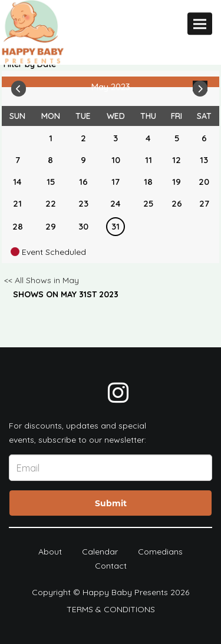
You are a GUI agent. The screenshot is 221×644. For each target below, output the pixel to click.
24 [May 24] (116, 203)
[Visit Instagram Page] (118, 393)
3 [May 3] (116, 138)
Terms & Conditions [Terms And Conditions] (111, 609)
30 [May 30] (83, 226)
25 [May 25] (148, 203)
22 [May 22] (51, 203)
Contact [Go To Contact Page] (111, 566)
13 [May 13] (204, 160)
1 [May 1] (51, 138)
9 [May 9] (83, 160)
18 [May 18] (148, 182)
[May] (18, 138)
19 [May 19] (177, 182)
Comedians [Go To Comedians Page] (160, 552)
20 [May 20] (204, 182)
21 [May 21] (17, 203)
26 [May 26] (177, 203)
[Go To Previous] (19, 86)
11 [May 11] (149, 160)
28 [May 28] (18, 226)
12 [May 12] (177, 160)
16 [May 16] (83, 182)
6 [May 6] (204, 138)
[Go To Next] (200, 86)
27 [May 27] (204, 203)
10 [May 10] (116, 160)
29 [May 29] (51, 226)
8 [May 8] (50, 160)
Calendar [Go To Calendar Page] (100, 552)
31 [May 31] (116, 226)
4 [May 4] (148, 138)
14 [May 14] (17, 182)
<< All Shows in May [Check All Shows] (42, 280)
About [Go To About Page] (50, 552)
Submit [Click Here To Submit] (111, 503)
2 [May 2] (83, 138)
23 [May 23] (83, 203)
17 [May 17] (116, 182)
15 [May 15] (51, 182)
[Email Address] (111, 468)
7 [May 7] (18, 160)
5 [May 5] (177, 138)
